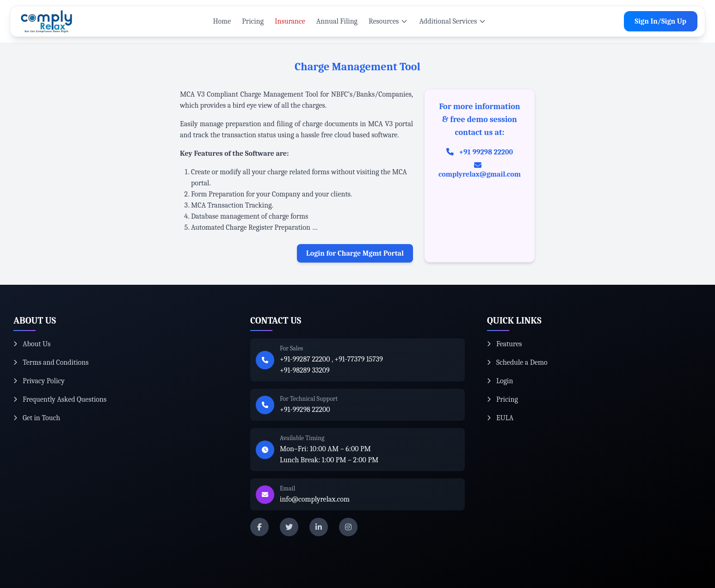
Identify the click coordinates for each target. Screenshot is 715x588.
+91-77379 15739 (359, 359)
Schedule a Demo (517, 362)
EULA (500, 418)
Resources (388, 21)
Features (504, 344)
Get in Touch (37, 418)
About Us (32, 344)
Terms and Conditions (51, 362)
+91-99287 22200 (305, 359)
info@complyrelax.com (315, 499)
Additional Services (453, 21)
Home (222, 21)
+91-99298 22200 (305, 410)
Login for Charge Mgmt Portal (355, 253)
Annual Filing (337, 21)
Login (500, 381)
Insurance (290, 21)
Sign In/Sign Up (661, 21)
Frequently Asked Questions (60, 399)
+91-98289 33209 (305, 370)
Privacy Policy (39, 381)
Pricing (253, 21)
